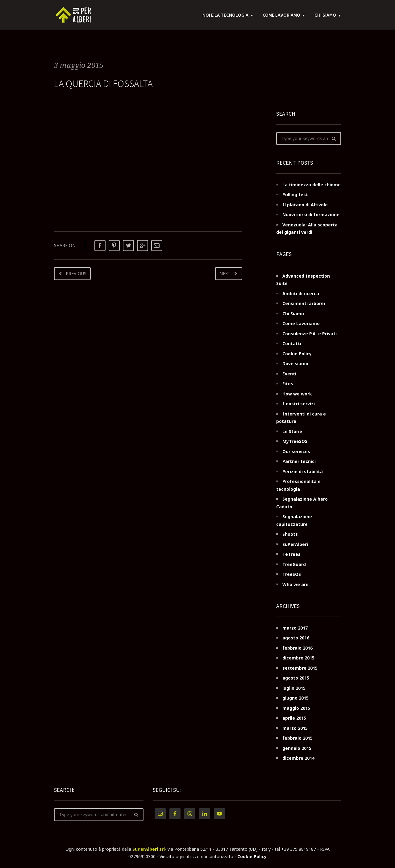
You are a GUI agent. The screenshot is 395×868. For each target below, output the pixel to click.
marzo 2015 (295, 728)
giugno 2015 (295, 698)
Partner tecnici (299, 461)
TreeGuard (294, 564)
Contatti (292, 343)
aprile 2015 (294, 718)
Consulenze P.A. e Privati (310, 334)
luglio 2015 (294, 688)
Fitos (288, 384)
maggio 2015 (296, 708)
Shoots (290, 534)
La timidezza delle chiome (312, 185)
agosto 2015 (296, 678)
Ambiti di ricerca (301, 293)
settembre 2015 (300, 668)
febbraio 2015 (297, 738)
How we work (297, 394)
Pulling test (295, 194)
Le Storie (292, 431)
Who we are (295, 584)
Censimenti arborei (304, 303)
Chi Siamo (325, 15)
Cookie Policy (297, 354)
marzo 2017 (295, 628)
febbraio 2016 (297, 648)
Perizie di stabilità (303, 471)
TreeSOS (292, 574)
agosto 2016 (296, 638)
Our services (296, 451)
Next (225, 273)
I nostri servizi (299, 404)
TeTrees (291, 554)
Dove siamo (295, 364)
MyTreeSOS (295, 441)
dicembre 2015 (298, 658)
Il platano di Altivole (305, 205)
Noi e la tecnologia (225, 15)
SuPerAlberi (295, 544)
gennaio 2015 (297, 748)
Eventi (289, 374)
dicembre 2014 (298, 758)
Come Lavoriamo (281, 15)
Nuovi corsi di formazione (311, 215)
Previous (76, 273)
